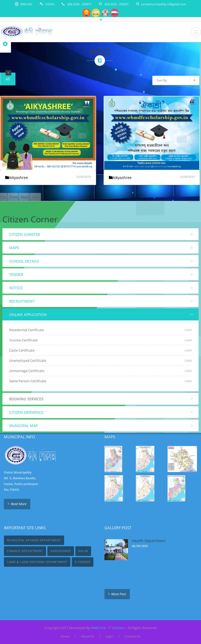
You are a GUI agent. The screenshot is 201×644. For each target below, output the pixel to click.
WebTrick (99, 628)
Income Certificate (23, 340)
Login (50, 4)
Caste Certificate (22, 350)
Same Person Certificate (28, 381)
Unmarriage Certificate (27, 371)
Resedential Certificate (27, 330)
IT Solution (116, 628)
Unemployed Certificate (28, 361)
